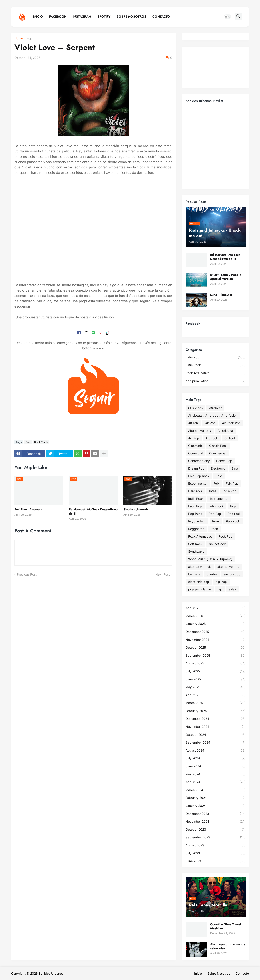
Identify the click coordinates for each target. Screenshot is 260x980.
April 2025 (216, 695)
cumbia (212, 574)
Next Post (163, 574)
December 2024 (216, 719)
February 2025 (216, 711)
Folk (216, 483)
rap (220, 589)
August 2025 (216, 663)
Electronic (218, 468)
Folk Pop (232, 483)
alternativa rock (200, 567)
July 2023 (216, 853)
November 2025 (216, 640)
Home (19, 38)
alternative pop (228, 567)
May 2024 (216, 774)
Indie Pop (230, 491)
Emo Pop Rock (199, 476)
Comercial (195, 453)
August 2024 (216, 750)
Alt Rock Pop (231, 423)
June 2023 (216, 861)
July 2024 (216, 758)
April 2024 (216, 782)
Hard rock (195, 491)
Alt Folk (193, 423)
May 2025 (216, 687)
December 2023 (216, 814)
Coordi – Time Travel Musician (226, 926)
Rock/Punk (41, 442)
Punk (216, 521)
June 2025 (216, 679)
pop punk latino (216, 381)
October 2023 (216, 830)
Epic (219, 476)
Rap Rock (233, 521)
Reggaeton (196, 529)
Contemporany (199, 461)
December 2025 (216, 632)
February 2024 (216, 798)
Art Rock (212, 438)
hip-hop (221, 582)
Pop (29, 38)
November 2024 (216, 727)
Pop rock (234, 514)
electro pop (232, 574)
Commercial (218, 453)
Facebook (58, 16)
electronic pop (199, 582)
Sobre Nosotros (131, 16)
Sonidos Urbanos (51, 973)
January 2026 (216, 624)
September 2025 (216, 656)
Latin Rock (216, 365)
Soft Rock (195, 544)
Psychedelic (197, 521)
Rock (214, 529)
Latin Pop (216, 357)
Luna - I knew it (221, 295)
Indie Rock (196, 499)
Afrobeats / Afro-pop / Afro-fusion (213, 415)
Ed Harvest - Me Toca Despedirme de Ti (93, 511)
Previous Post (27, 574)
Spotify (104, 16)
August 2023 (216, 845)
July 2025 (216, 671)
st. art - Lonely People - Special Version (227, 277)
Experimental (198, 483)
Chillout (230, 438)
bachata (194, 574)
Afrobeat (215, 408)
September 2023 (216, 837)
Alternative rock (200, 431)
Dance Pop (224, 461)
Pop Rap (215, 514)
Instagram (82, 16)
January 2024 (216, 806)
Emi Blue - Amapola (28, 509)
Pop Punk (195, 514)
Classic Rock (218, 446)
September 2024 (216, 742)
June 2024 (216, 766)
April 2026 (216, 608)
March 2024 (216, 790)
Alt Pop (210, 423)
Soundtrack (217, 544)
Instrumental (219, 499)
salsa (232, 589)
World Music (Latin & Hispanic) (210, 559)
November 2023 (216, 822)
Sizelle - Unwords (136, 509)
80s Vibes (195, 408)
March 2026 (216, 616)
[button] (228, 17)
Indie (213, 491)
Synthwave (196, 551)
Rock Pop (225, 536)
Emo (235, 468)
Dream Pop (196, 468)
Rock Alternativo (216, 373)
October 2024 (216, 735)
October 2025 (216, 648)
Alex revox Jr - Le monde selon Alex (228, 946)
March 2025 (216, 703)
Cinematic (195, 446)
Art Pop (194, 438)
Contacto (161, 16)
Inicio (38, 16)
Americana (225, 431)
